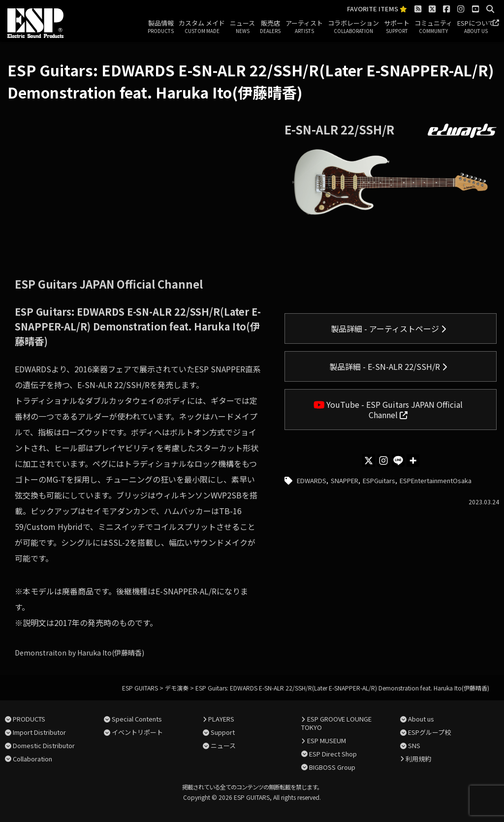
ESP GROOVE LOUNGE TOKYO (336, 723)
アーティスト (304, 27)
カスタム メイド (202, 27)
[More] (413, 460)
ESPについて (476, 27)
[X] (369, 460)
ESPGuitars (379, 480)
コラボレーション (353, 27)
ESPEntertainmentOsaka (436, 480)
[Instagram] (383, 460)
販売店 (270, 27)
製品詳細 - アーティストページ (388, 329)
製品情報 (161, 27)
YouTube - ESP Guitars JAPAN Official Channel (388, 410)
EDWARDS (312, 480)
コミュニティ (433, 27)
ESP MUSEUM (327, 740)
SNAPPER (345, 480)
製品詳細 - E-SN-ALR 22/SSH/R (388, 366)
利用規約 (418, 759)
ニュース (242, 27)
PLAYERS (221, 719)
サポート (397, 27)
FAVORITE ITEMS (377, 9)
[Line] (398, 460)
